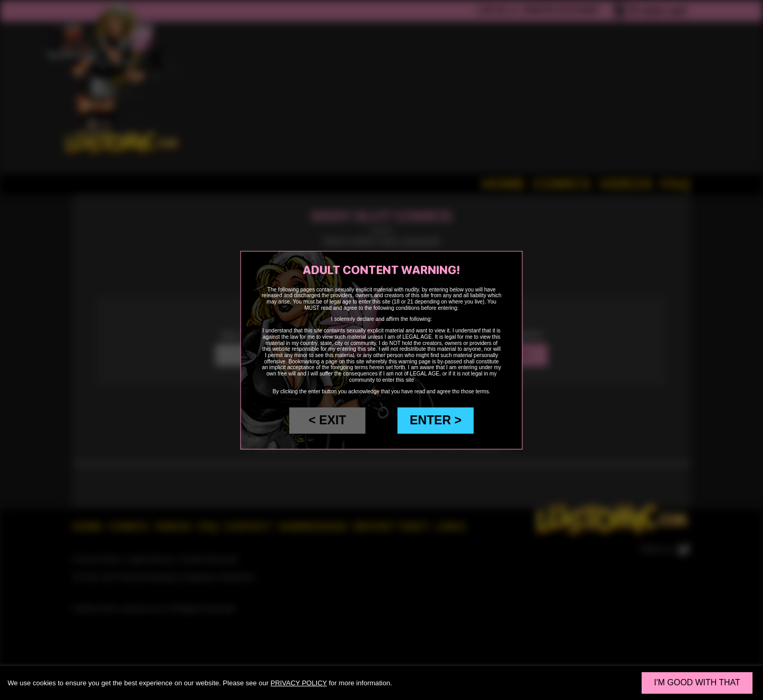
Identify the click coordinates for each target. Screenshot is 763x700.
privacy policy (299, 683)
